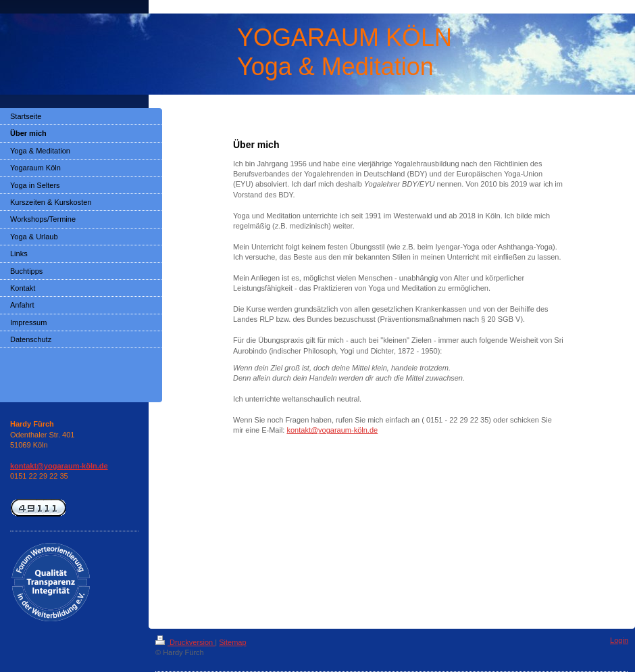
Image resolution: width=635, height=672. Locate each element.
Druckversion (185, 642)
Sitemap (232, 642)
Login (619, 640)
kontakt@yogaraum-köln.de (332, 430)
